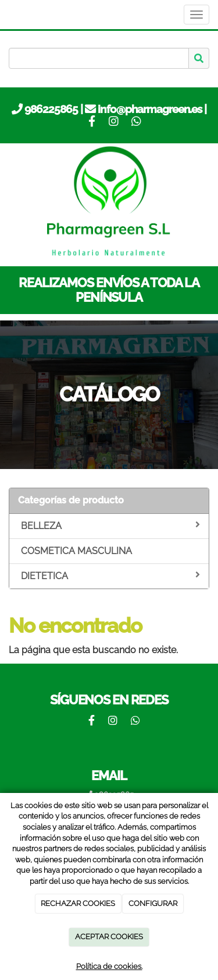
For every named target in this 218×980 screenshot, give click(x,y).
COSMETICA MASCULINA (76, 551)
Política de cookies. (109, 966)
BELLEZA (110, 526)
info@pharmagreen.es (150, 109)
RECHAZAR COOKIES (78, 903)
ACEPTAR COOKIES (109, 937)
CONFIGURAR (153, 903)
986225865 (51, 109)
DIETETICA (110, 576)
